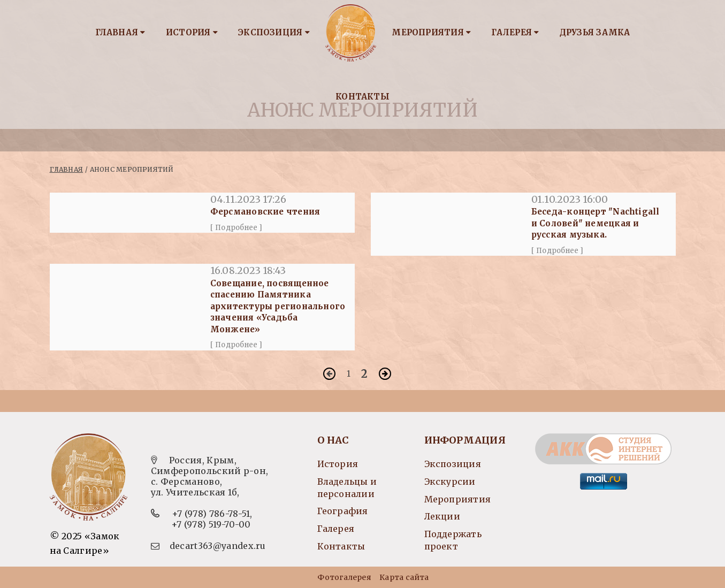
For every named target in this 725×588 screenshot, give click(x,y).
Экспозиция (274, 32)
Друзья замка (595, 32)
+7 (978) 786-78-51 (211, 514)
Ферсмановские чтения (265, 212)
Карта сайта (404, 577)
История (192, 32)
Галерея (515, 32)
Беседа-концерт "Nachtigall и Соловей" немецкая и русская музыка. (596, 223)
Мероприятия (431, 32)
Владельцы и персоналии (347, 488)
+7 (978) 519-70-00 (211, 524)
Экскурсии (450, 482)
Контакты (362, 97)
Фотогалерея (344, 577)
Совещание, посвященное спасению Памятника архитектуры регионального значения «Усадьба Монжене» (278, 306)
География (343, 511)
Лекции (442, 516)
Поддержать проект (453, 540)
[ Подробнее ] (236, 228)
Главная (120, 32)
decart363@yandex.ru (218, 546)
